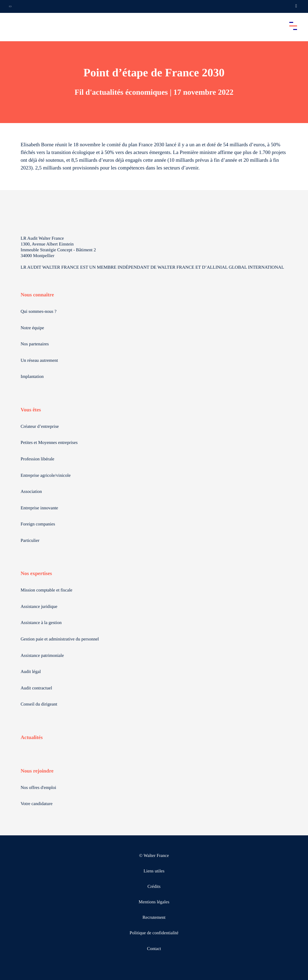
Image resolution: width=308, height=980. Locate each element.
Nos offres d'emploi (38, 788)
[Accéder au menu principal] (293, 26)
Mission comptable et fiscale (47, 590)
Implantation (32, 377)
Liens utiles (154, 871)
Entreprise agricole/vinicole (46, 476)
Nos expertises (36, 574)
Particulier (30, 541)
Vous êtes (31, 410)
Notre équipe (32, 328)
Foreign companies (38, 524)
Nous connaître (37, 295)
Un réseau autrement (39, 361)
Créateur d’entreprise (40, 427)
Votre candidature (37, 804)
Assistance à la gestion (41, 623)
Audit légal (31, 672)
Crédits (154, 887)
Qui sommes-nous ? (38, 312)
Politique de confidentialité (154, 933)
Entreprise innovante (39, 508)
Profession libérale (38, 459)
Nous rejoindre (37, 771)
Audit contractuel (36, 688)
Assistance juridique (39, 607)
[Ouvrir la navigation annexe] (10, 6)
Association (31, 492)
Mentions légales (154, 902)
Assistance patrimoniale (42, 656)
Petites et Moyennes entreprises (49, 443)
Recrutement (154, 918)
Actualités (32, 738)
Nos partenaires (35, 344)
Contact (154, 949)
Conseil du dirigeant (39, 704)
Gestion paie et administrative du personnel (60, 639)
